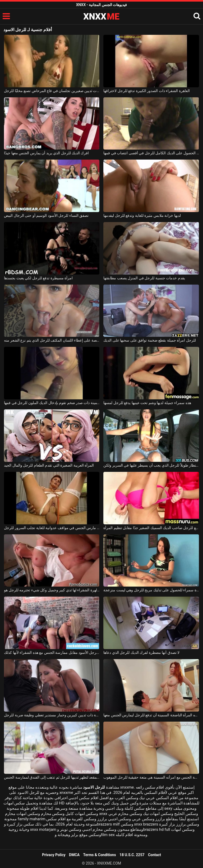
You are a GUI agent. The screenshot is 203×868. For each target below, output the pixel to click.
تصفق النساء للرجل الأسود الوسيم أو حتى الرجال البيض (46, 215)
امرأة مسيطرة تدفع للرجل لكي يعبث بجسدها (38, 278)
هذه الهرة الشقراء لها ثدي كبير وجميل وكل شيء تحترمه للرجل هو (52, 590)
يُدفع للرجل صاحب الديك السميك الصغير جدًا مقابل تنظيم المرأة (151, 528)
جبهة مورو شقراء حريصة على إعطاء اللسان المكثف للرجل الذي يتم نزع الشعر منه (52, 340)
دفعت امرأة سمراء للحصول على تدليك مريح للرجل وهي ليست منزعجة (151, 590)
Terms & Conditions (100, 855)
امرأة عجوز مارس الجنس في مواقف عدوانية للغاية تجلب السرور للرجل (52, 528)
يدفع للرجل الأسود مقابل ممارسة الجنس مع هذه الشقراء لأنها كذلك (52, 653)
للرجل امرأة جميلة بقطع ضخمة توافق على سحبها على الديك (149, 340)
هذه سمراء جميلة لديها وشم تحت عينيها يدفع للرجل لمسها (147, 403)
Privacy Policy (54, 855)
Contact (154, 855)
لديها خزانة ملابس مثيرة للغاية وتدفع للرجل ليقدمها (142, 215)
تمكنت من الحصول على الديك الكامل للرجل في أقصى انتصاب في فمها (151, 153)
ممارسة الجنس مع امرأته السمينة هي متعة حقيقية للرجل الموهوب (151, 777)
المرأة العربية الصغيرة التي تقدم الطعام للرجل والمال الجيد (49, 465)
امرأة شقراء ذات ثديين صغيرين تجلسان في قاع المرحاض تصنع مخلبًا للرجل (52, 91)
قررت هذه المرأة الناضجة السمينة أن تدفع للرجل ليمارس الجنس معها (151, 715)
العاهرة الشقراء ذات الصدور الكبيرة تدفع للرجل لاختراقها (146, 91)
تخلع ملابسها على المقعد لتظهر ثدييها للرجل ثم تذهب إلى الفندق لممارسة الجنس (52, 777)
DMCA (74, 855)
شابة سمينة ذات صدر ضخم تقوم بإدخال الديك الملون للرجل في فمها (52, 403)
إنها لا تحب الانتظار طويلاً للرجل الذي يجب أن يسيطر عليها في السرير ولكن (151, 465)
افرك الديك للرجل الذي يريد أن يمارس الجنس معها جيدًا (46, 153)
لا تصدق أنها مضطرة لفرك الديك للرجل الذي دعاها (141, 653)
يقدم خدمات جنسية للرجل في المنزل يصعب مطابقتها (144, 278)
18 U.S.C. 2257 (132, 855)
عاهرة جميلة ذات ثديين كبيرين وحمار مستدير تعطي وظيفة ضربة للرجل (52, 715)
